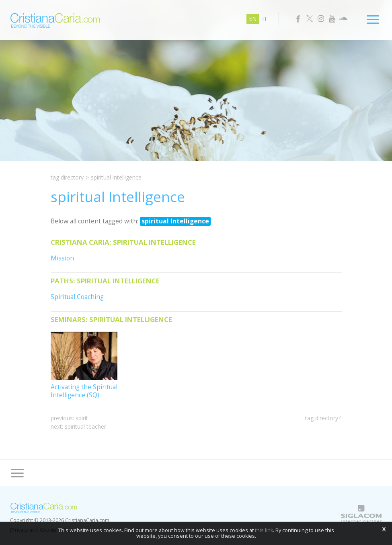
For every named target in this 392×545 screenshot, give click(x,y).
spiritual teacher (85, 426)
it (265, 19)
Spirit (82, 418)
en (253, 19)
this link (264, 530)
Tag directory (67, 177)
